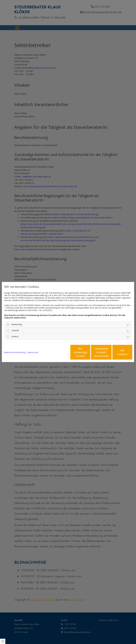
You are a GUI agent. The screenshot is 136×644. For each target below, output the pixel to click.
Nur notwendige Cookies (59, 352)
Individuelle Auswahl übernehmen (88, 352)
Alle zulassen (118, 352)
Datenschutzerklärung (14, 352)
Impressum (33, 352)
